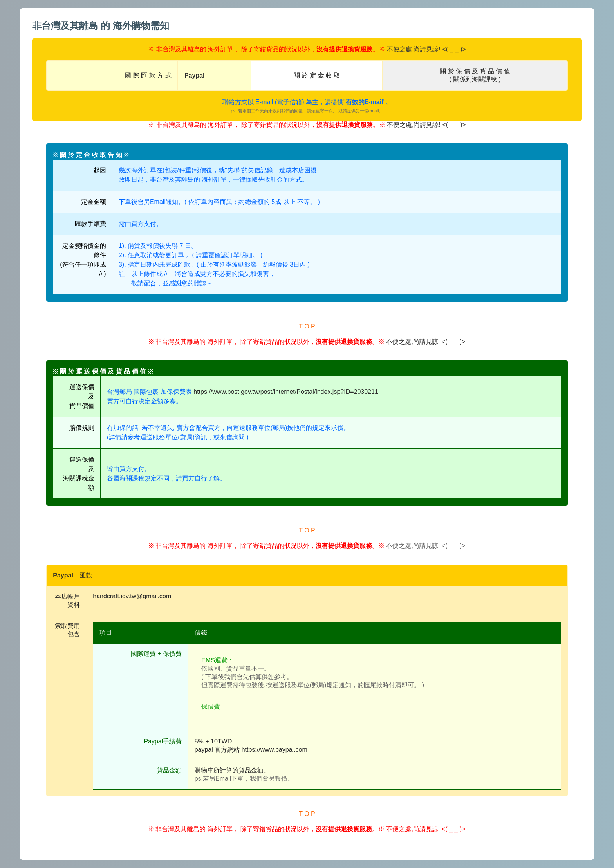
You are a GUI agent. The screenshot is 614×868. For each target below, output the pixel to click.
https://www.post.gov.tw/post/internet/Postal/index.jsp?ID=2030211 (286, 392)
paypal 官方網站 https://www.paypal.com (251, 750)
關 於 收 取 (317, 75)
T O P (307, 326)
